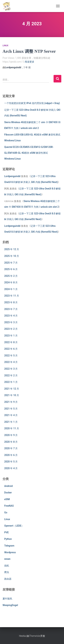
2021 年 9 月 (11, 402)
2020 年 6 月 (11, 455)
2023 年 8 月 (11, 302)
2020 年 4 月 (11, 468)
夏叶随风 (7, 599)
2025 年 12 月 (12, 249)
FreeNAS (9, 506)
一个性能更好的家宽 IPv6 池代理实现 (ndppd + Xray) (32, 103)
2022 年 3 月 (11, 369)
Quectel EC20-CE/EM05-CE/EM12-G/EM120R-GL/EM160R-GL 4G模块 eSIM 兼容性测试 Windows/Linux (29, 153)
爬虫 (7, 572)
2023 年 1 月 (11, 336)
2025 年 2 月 (11, 276)
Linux (5, 46)
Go (6, 512)
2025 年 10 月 (12, 256)
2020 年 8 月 (11, 442)
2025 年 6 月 (11, 269)
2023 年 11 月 (12, 296)
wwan (7, 559)
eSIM (7, 499)
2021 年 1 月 (11, 422)
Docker (8, 493)
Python (8, 539)
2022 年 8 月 (11, 342)
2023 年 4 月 (11, 316)
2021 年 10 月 (12, 395)
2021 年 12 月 (12, 389)
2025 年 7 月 (11, 263)
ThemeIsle (35, 636)
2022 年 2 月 (11, 375)
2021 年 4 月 (11, 415)
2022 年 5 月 (11, 356)
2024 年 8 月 (11, 282)
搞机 (7, 566)
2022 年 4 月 (11, 362)
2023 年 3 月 (11, 322)
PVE (6, 532)
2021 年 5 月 (11, 409)
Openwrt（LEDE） (14, 526)
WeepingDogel (10, 605)
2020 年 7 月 (11, 448)
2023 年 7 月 (11, 309)
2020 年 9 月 (11, 435)
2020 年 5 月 (11, 462)
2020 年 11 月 (12, 428)
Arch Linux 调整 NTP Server (29, 51)
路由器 (8, 579)
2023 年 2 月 (11, 329)
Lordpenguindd (12, 176)
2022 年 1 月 (11, 382)
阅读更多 (30, 62)
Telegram (9, 546)
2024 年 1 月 (11, 289)
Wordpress (10, 552)
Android (8, 486)
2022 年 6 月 (11, 349)
